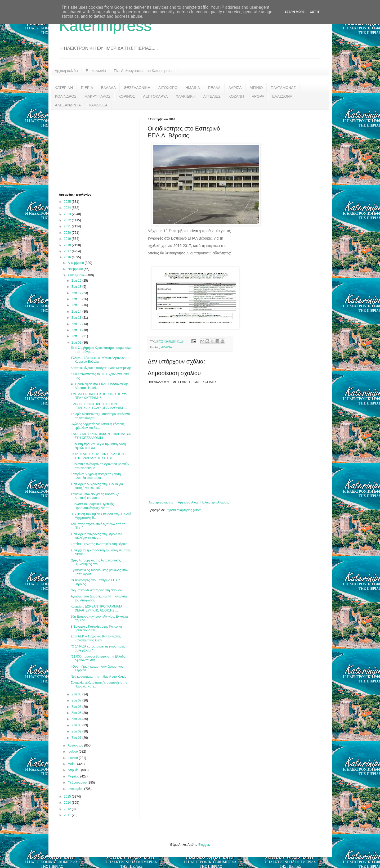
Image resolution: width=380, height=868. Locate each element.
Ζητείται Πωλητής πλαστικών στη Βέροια (99, 544)
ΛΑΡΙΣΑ (235, 88)
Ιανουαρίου (76, 789)
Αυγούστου (76, 745)
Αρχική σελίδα (66, 71)
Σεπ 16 (77, 299)
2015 (68, 797)
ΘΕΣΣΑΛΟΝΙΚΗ (137, 88)
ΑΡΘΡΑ (258, 96)
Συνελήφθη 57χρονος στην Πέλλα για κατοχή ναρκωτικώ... (97, 486)
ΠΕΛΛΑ (214, 88)
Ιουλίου (73, 752)
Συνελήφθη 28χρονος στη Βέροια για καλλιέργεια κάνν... (97, 536)
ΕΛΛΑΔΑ (108, 88)
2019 (68, 239)
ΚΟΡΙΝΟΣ (127, 96)
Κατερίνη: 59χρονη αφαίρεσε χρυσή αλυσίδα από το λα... (96, 476)
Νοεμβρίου (76, 269)
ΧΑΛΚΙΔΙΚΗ (186, 96)
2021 (68, 226)
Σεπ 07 (77, 700)
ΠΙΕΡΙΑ (87, 88)
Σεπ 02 (77, 731)
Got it (315, 12)
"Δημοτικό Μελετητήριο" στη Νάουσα (96, 590)
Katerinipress (105, 26)
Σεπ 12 (77, 324)
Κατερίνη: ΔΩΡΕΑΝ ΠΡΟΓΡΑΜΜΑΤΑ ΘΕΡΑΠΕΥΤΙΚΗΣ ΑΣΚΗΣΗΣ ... (97, 608)
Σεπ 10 (77, 336)
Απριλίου (74, 770)
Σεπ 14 (77, 312)
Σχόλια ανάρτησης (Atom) (184, 510)
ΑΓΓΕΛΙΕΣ (212, 96)
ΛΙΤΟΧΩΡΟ (168, 88)
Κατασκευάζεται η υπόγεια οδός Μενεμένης (101, 368)
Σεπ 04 (77, 719)
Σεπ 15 (77, 305)
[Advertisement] (99, 151)
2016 (68, 257)
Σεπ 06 (77, 707)
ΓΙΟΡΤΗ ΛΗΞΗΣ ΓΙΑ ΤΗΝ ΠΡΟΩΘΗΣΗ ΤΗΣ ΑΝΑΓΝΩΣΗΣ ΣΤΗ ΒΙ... (98, 456)
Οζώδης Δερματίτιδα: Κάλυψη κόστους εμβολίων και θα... (98, 426)
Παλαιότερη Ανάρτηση (216, 502)
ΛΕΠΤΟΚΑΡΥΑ (155, 96)
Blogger (204, 845)
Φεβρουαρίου (77, 782)
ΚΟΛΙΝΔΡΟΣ (66, 96)
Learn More (295, 12)
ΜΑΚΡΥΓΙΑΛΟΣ (98, 96)
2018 (68, 245)
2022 (68, 220)
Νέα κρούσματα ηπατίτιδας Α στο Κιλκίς (98, 677)
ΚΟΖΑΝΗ (236, 96)
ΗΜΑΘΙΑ (193, 88)
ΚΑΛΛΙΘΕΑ (98, 105)
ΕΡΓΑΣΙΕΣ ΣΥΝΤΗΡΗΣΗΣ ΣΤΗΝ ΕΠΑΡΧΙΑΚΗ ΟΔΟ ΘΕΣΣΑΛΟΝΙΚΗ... (99, 406)
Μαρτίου (74, 776)
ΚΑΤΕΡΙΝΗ (64, 88)
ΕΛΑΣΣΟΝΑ (282, 96)
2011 (68, 815)
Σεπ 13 (77, 318)
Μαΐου (72, 764)
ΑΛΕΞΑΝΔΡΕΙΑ (68, 105)
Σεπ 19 (77, 281)
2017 (68, 251)
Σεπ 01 (77, 738)
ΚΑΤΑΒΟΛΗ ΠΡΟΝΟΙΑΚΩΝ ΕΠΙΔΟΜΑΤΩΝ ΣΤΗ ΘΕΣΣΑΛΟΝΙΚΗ (101, 436)
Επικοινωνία (96, 71)
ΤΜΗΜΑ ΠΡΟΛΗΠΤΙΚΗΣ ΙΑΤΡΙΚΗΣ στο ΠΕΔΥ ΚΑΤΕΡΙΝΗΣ (99, 396)
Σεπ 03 (77, 725)
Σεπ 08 (77, 694)
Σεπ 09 (77, 343)
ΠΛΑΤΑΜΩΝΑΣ (283, 88)
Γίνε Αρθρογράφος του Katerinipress (144, 71)
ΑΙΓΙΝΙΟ (256, 88)
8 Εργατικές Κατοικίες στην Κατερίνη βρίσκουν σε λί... (96, 628)
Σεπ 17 (77, 293)
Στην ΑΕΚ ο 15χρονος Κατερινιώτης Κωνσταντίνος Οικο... (96, 638)
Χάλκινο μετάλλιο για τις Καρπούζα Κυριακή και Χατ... (95, 496)
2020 (68, 233)
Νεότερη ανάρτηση (162, 502)
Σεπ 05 (77, 713)
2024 (68, 208)
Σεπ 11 (77, 330)
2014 (68, 803)
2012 (68, 809)
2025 (68, 202)
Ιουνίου (73, 758)
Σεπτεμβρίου (77, 275)
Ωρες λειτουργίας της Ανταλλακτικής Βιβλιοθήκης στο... (96, 562)
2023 (68, 214)
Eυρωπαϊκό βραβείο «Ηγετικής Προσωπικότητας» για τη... (92, 506)
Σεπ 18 (77, 287)
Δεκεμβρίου (76, 263)
